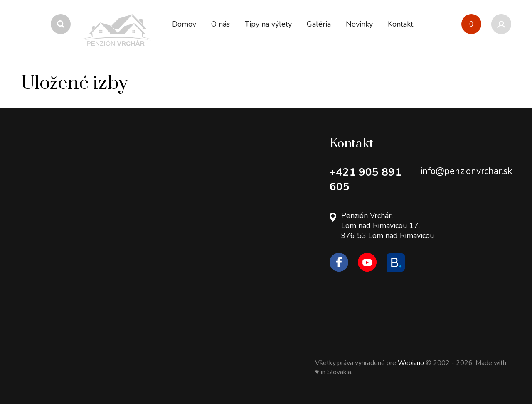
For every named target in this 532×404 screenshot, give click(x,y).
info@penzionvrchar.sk (466, 171)
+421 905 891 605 (366, 179)
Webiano (412, 363)
